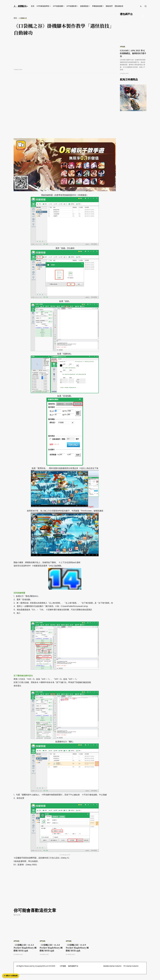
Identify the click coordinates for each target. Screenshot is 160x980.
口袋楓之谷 (23, 18)
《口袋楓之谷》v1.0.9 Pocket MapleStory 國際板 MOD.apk (77, 948)
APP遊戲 (16, 941)
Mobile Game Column (112, 966)
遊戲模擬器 (84, 6)
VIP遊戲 (123, 47)
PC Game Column (131, 966)
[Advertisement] (65, 54)
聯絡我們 (109, 6)
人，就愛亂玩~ (21, 6)
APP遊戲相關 (58, 6)
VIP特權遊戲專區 (43, 6)
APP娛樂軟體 (71, 6)
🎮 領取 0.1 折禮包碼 (11, 976)
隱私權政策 (119, 6)
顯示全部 (17, 915)
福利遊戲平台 (73, 966)
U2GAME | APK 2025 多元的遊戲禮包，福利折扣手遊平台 (133, 53)
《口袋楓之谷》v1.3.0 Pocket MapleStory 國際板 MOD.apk (51, 948)
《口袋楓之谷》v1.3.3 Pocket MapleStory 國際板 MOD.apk (25, 948)
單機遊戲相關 (97, 6)
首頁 (33, 6)
